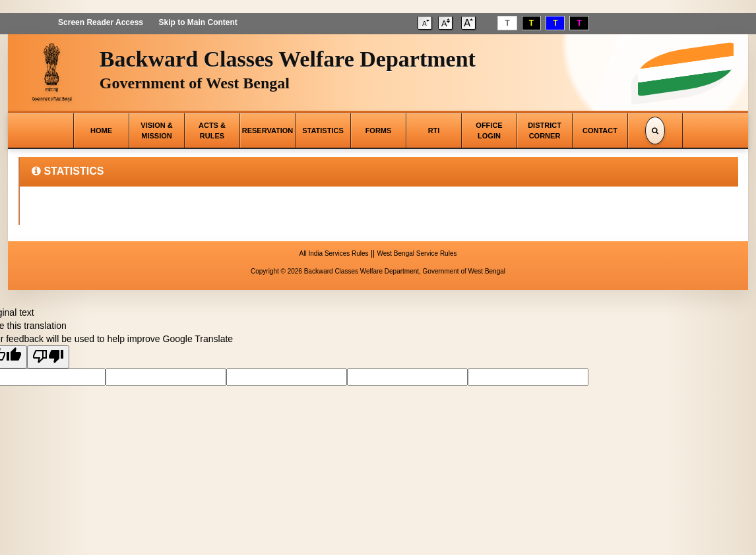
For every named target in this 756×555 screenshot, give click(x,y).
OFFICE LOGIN (489, 131)
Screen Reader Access (101, 22)
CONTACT (600, 131)
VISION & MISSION (156, 131)
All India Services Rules (334, 253)
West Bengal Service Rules (417, 253)
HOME (101, 131)
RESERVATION (268, 131)
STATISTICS (323, 131)
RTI (434, 131)
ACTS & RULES (212, 131)
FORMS (379, 131)
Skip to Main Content (198, 22)
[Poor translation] (48, 357)
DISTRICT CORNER (545, 131)
